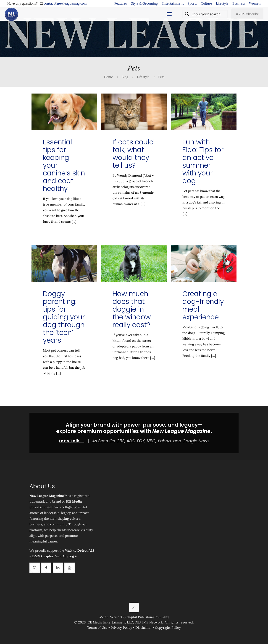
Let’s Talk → (71, 441)
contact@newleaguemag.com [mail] (65, 3)
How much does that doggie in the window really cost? (132, 309)
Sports (192, 3)
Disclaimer (144, 628)
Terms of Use (97, 628)
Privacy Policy (121, 628)
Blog (125, 77)
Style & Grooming (144, 3)
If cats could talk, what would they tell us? (133, 154)
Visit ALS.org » (66, 556)
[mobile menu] (169, 14)
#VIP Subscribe (247, 14)
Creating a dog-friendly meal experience (203, 305)
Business (239, 3)
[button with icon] (35, 568)
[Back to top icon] (134, 607)
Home (108, 77)
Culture (206, 3)
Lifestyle (222, 3)
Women (255, 3)
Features (121, 3)
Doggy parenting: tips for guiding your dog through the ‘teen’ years (64, 317)
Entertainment (173, 3)
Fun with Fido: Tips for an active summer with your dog (203, 162)
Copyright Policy (168, 628)
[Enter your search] (205, 14)
